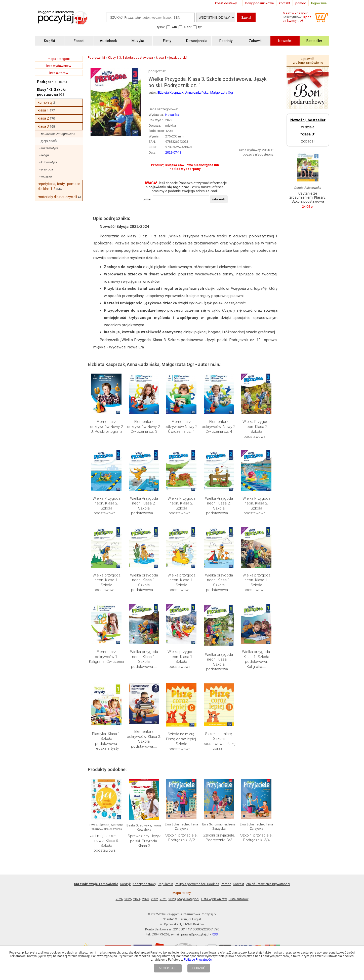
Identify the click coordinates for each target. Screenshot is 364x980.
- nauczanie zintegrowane (57, 134)
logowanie (319, 3)
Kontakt (239, 884)
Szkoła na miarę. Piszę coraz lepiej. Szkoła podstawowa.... (181, 741)
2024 (137, 899)
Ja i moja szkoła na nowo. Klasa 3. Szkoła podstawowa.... (106, 843)
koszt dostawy (226, 3)
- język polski (48, 141)
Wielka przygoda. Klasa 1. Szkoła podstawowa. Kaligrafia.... (256, 659)
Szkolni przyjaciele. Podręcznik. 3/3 (219, 838)
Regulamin (165, 884)
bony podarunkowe (259, 3)
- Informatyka (49, 162)
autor (188, 27)
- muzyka (46, 176)
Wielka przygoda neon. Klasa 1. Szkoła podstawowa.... (107, 583)
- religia (45, 155)
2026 (119, 899)
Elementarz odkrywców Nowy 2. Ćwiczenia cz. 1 (181, 427)
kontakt (285, 3)
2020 (172, 899)
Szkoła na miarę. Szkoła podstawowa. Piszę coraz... (219, 741)
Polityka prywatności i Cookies (197, 884)
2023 (146, 899)
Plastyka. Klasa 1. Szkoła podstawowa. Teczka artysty (107, 741)
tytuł (201, 27)
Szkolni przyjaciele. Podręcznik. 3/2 (181, 838)
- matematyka (49, 148)
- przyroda (46, 169)
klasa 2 (43, 118)
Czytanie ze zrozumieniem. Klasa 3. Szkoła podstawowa (308, 197)
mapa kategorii (59, 59)
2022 (154, 899)
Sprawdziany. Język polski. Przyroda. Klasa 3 (144, 841)
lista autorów (59, 73)
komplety (45, 102)
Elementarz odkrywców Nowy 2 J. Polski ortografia (106, 427)
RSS (215, 934)
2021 (163, 899)
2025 (128, 899)
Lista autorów (239, 899)
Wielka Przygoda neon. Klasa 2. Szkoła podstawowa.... (256, 429)
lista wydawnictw (59, 66)
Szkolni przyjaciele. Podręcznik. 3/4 (256, 838)
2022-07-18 (173, 152)
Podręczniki (47, 82)
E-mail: (147, 199)
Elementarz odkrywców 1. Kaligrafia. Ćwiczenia (106, 657)
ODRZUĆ (199, 968)
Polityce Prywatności (198, 960)
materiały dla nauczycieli (57, 197)
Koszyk (125, 884)
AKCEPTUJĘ (168, 968)
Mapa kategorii (188, 899)
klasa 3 (43, 126)
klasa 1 (43, 110)
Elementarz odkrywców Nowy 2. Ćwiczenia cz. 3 (144, 427)
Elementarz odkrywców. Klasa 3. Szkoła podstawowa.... (144, 739)
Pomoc (226, 884)
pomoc (301, 3)
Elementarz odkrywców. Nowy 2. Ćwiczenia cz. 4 (219, 427)
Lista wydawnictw (214, 899)
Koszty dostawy (144, 884)
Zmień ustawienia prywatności (268, 884)
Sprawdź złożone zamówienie (308, 61)
